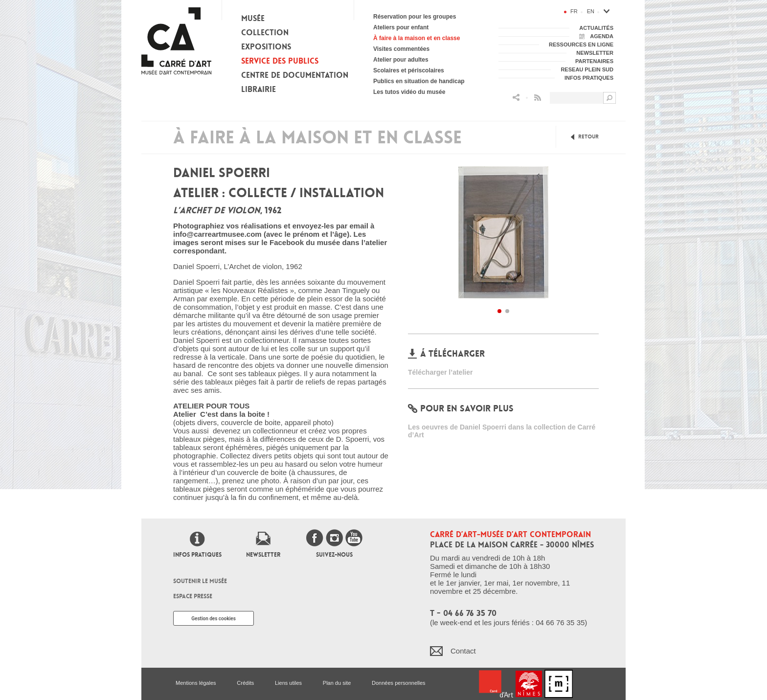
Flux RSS (538, 98)
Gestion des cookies (214, 619)
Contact (463, 651)
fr (574, 11)
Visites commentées (401, 49)
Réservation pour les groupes (415, 17)
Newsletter (263, 555)
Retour (588, 137)
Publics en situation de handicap (419, 81)
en (591, 11)
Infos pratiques (197, 555)
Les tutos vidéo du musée (409, 92)
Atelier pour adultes (401, 60)
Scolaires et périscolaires (409, 70)
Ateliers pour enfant (401, 27)
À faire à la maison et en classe (417, 38)
